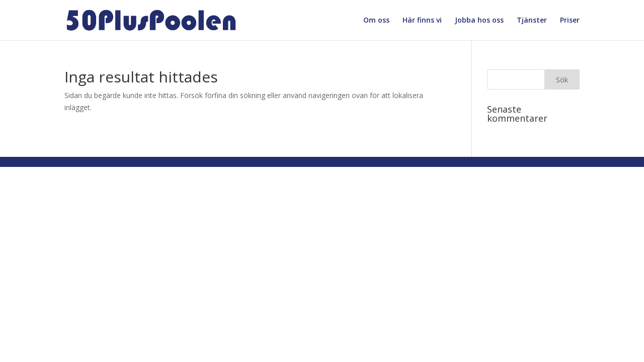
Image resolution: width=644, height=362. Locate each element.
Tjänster (532, 21)
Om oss (376, 21)
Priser (570, 21)
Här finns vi (422, 21)
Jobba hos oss (479, 21)
